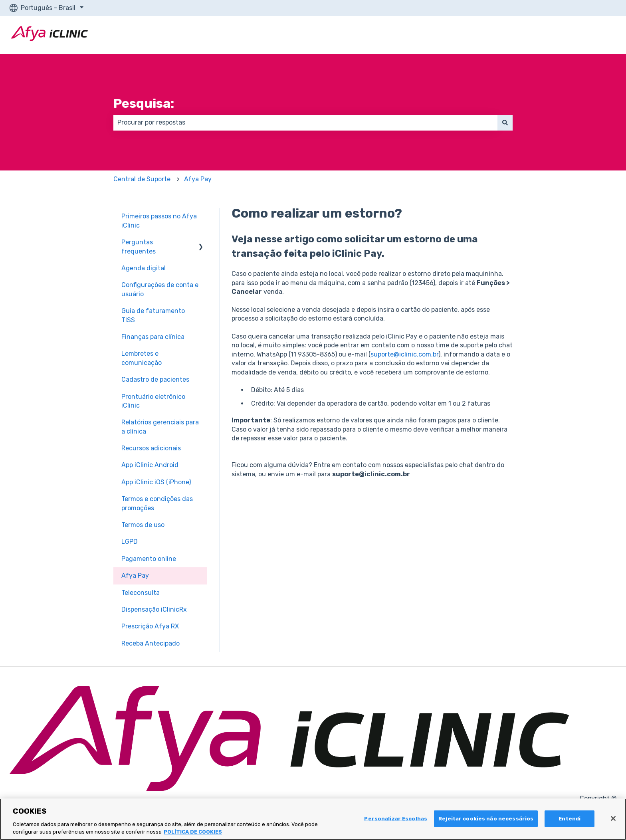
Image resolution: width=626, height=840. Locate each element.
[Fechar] (613, 818)
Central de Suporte (142, 179)
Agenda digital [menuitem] (144, 268)
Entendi (570, 819)
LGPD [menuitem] (130, 542)
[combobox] (305, 123)
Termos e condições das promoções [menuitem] (157, 503)
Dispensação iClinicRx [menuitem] (154, 609)
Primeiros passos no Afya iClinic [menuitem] (159, 221)
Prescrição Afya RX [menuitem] (150, 626)
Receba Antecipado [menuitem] (151, 643)
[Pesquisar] (505, 123)
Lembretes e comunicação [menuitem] (142, 358)
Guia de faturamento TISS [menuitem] (153, 315)
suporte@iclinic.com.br (404, 354)
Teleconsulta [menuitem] (141, 593)
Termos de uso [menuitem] (143, 525)
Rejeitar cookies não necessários (486, 819)
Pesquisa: (144, 103)
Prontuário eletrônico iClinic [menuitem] (153, 401)
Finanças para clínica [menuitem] (153, 337)
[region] (313, 819)
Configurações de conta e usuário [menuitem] (160, 289)
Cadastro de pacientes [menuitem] (155, 379)
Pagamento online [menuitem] (149, 559)
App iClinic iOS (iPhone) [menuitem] (156, 482)
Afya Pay (198, 179)
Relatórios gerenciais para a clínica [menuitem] (160, 427)
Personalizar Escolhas (396, 819)
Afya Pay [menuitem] (135, 576)
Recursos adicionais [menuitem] (151, 448)
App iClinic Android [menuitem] (150, 465)
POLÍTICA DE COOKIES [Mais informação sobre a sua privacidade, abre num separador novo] (193, 832)
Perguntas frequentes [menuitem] (139, 247)
